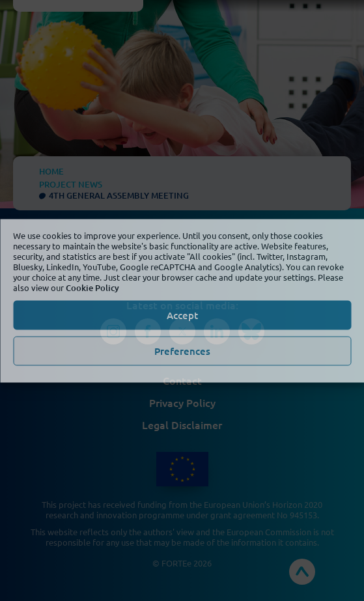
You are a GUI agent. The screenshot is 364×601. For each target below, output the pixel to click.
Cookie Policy (92, 287)
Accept (182, 315)
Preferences (182, 351)
